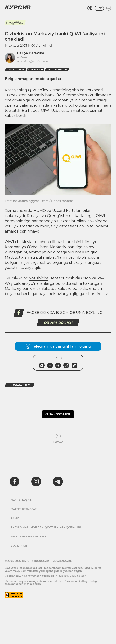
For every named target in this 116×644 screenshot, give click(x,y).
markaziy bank (16, 70)
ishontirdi (94, 294)
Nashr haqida (21, 500)
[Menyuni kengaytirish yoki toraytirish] (109, 8)
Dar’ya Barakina (31, 53)
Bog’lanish (19, 546)
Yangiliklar (15, 23)
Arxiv (15, 518)
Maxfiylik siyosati (24, 509)
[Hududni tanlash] (90, 8)
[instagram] (36, 482)
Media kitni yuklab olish (29, 537)
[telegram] (58, 482)
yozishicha (39, 278)
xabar (10, 116)
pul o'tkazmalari (57, 70)
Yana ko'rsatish (58, 414)
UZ (99, 8)
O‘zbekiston (36, 70)
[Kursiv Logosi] (18, 7)
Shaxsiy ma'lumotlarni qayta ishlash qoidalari (46, 528)
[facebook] (15, 482)
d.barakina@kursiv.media (33, 61)
